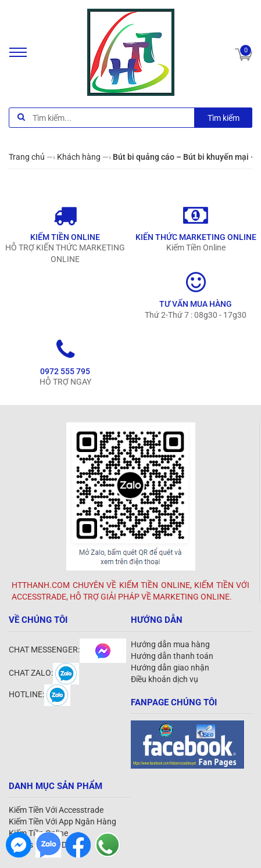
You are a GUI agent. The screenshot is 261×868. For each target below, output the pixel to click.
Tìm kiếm (224, 118)
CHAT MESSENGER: (67, 650)
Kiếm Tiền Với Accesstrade (56, 810)
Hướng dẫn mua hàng (170, 644)
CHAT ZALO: (44, 673)
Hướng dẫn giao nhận (170, 668)
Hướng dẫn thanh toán (172, 656)
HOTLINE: (40, 694)
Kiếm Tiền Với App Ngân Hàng (62, 822)
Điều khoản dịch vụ (165, 679)
